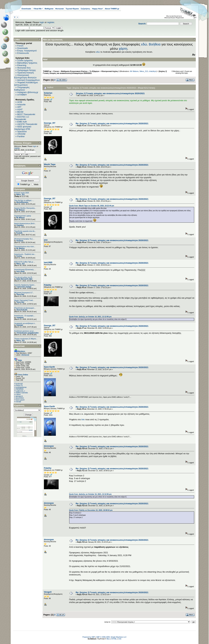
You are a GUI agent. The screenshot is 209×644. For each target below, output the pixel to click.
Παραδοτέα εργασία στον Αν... (25, 231)
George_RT (50, 123)
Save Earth (49, 367)
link (83, 419)
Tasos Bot (20, 294)
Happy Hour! (97, 9)
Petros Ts (19, 386)
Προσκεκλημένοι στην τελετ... (25, 247)
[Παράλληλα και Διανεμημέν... (25, 308)
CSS (120, 639)
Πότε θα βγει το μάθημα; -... (24, 200)
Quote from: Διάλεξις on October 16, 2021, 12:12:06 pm (90, 317)
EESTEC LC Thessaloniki (22, 118)
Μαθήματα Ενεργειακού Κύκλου (74, 71)
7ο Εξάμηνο (94, 71)
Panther (21, 136)
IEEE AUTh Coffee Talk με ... (25, 262)
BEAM (20, 112)
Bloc (108, 639)
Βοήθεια (155, 44)
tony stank (20, 271)
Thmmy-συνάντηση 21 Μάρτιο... (26, 339)
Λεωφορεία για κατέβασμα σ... (25, 323)
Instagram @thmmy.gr (28, 92)
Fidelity (48, 285)
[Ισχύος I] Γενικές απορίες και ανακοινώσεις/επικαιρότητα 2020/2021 (110, 93)
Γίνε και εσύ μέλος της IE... (24, 277)
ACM (20, 102)
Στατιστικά (19, 346)
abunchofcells (22, 310)
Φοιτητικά (60, 9)
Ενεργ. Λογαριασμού (27, 51)
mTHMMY (22, 95)
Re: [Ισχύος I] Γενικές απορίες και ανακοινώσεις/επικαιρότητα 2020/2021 (112, 123)
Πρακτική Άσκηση (26, 73)
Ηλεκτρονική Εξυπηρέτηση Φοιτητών (25, 76)
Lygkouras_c (20, 391)
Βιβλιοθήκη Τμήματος (27, 63)
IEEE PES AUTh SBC (24, 279)
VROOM (21, 134)
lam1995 (48, 262)
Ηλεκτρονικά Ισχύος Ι (110, 71)
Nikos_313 (20, 195)
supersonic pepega (24, 287)
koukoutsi (19, 384)
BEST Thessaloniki (26, 114)
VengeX (48, 592)
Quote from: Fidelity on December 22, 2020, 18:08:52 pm (91, 510)
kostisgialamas (21, 387)
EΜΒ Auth (22, 122)
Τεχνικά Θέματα (72, 9)
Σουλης (19, 256)
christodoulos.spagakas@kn (27, 333)
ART (19, 107)
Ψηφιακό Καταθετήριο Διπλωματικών (26, 84)
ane (46, 240)
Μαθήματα (49, 9)
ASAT (20, 109)
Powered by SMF (89, 637)
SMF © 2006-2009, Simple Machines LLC (111, 637)
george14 (19, 396)
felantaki (20, 325)
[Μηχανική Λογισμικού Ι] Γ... (24, 293)
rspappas (20, 318)
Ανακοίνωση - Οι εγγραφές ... (25, 316)
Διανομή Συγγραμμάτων (28, 80)
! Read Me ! (38, 9)
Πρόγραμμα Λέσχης (27, 70)
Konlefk (19, 233)
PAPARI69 (20, 389)
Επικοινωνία (23, 53)
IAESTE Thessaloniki (27, 124)
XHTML (114, 639)
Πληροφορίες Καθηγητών (22, 89)
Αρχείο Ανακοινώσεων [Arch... (25, 224)
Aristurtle (21, 105)
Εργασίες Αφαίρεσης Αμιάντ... (25, 285)
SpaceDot (22, 131)
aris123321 (20, 398)
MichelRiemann (22, 202)
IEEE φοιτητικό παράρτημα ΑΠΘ (23, 128)
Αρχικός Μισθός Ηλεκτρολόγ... (25, 208)
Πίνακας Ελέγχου (23, 143)
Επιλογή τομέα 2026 (22, 193)
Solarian (48, 93)
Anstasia (20, 241)
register (51, 22)
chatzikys (20, 225)
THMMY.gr (47, 71)
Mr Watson (20, 210)
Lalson (18, 394)
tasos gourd (20, 400)
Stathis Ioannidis (22, 393)
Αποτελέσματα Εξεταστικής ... (25, 270)
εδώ (144, 44)
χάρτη (123, 49)
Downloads (26, 9)
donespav (49, 446)
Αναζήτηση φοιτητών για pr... (25, 331)
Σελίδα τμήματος (25, 60)
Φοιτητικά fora (24, 68)
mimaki (18, 402)
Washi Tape (50, 164)
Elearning (22, 65)
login (42, 22)
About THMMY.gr (112, 9)
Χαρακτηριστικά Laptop (23, 216)
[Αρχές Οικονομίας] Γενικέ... (24, 300)
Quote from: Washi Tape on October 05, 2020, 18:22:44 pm (92, 206)
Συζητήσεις (85, 9)
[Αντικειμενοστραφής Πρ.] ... (24, 239)
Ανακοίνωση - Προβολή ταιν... (25, 254)
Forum (20, 46)
